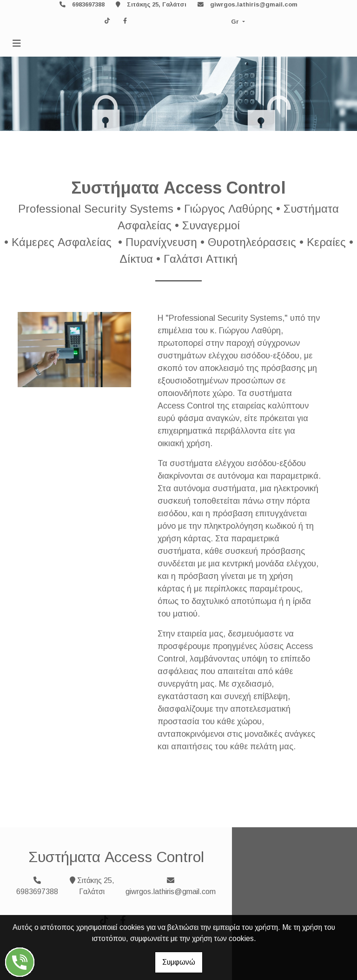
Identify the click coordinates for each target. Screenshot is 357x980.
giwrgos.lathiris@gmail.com (254, 4)
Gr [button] (236, 22)
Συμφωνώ (179, 962)
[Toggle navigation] (17, 43)
